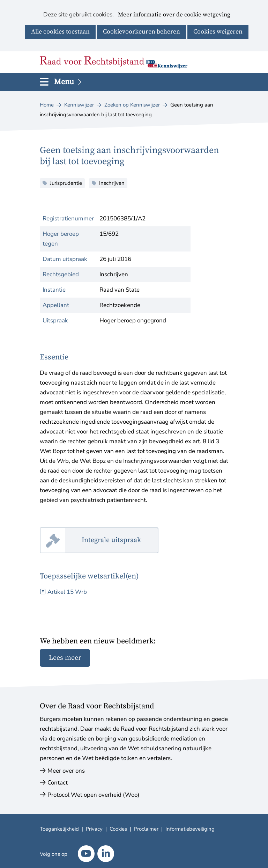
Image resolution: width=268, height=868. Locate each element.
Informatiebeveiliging (190, 829)
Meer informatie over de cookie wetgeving (174, 15)
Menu (68, 82)
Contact (58, 783)
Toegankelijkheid (59, 829)
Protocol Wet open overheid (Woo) (93, 795)
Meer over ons (66, 771)
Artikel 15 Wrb (67, 592)
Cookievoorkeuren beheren (142, 32)
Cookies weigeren (218, 32)
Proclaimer (146, 829)
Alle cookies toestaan (60, 32)
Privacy (94, 829)
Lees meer (65, 658)
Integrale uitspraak (120, 541)
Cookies (118, 829)
